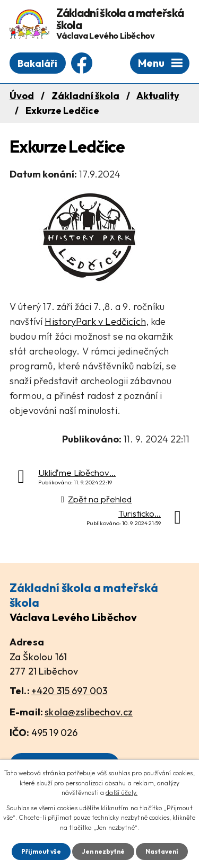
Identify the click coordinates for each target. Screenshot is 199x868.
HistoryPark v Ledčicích (95, 321)
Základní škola (85, 96)
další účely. (122, 792)
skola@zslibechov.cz (89, 712)
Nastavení (162, 851)
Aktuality (158, 96)
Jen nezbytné (103, 851)
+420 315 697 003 (69, 691)
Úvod (22, 96)
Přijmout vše (41, 851)
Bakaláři (37, 63)
